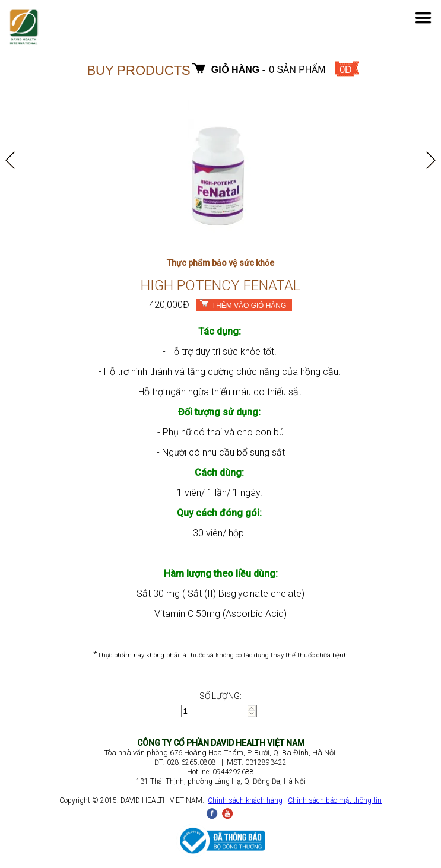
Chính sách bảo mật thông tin (335, 800)
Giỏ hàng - (238, 70)
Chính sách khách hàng (245, 800)
